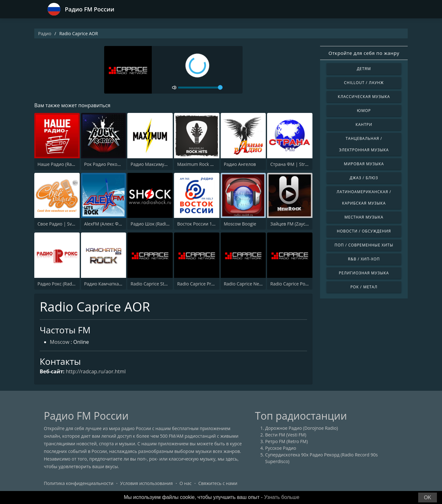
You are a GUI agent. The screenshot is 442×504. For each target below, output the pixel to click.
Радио (45, 33)
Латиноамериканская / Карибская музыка (364, 197)
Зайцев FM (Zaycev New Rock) (301, 224)
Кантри (364, 124)
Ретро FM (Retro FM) (286, 441)
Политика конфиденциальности (79, 483)
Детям (364, 69)
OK (428, 497)
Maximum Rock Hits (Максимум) (211, 164)
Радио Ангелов (240, 164)
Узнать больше (282, 497)
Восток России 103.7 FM (203, 224)
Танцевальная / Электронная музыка (364, 144)
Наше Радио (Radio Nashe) (66, 164)
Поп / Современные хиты (364, 245)
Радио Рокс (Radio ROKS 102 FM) (72, 284)
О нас (185, 483)
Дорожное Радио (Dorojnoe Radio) (301, 428)
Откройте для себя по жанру (364, 53)
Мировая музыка (364, 164)
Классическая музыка (364, 97)
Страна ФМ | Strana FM (295, 164)
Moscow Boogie (240, 224)
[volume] (200, 88)
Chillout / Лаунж (364, 83)
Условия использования (146, 483)
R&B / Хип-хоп (364, 259)
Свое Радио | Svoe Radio (64, 224)
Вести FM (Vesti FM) (286, 435)
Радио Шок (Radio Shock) (157, 224)
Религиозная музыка (364, 273)
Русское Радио (281, 448)
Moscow (60, 342)
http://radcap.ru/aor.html (96, 371)
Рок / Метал (364, 287)
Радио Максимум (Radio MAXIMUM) (168, 164)
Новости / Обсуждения (364, 231)
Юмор (364, 111)
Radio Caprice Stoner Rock (158, 284)
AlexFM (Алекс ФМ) (104, 224)
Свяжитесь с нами (218, 483)
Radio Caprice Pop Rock (295, 284)
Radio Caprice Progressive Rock (209, 284)
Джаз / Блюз (364, 178)
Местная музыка (364, 217)
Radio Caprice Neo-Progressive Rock (261, 284)
